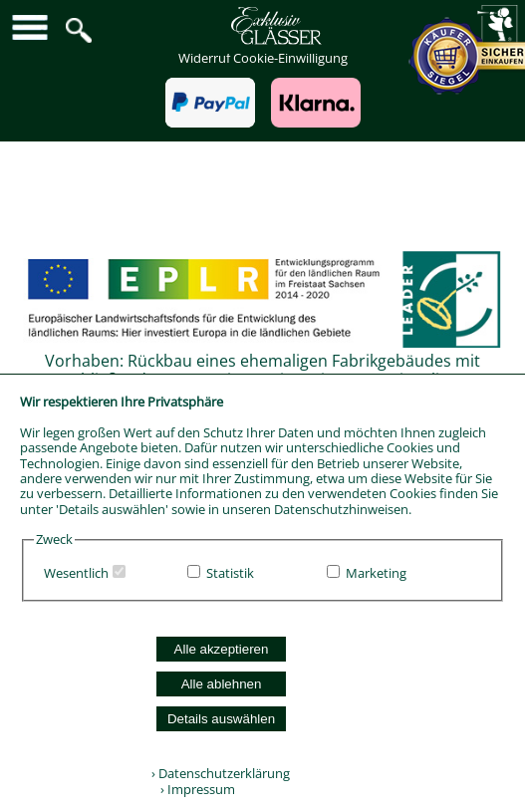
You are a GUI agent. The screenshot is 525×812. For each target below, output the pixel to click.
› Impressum (193, 789)
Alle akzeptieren (222, 649)
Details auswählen (221, 719)
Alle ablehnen (222, 684)
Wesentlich (76, 573)
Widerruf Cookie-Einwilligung (263, 58)
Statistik (230, 573)
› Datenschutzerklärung (221, 773)
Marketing (376, 573)
